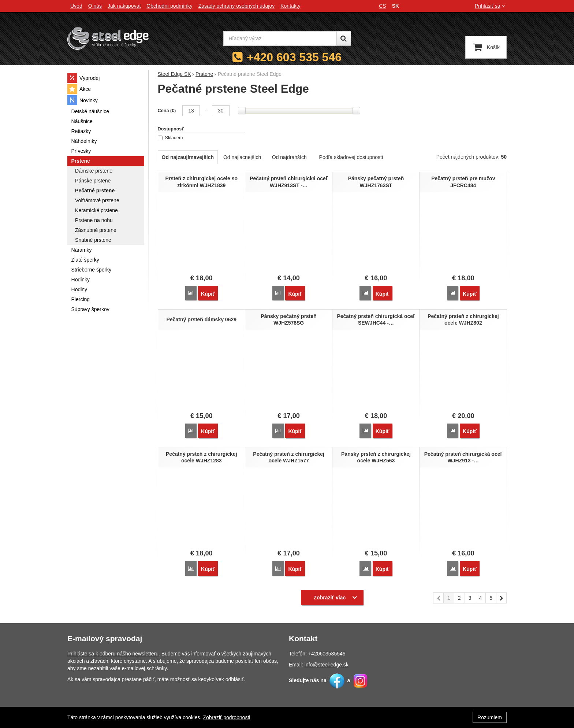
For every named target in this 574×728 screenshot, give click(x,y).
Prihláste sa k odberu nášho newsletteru (113, 653)
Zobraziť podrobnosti (226, 717)
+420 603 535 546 (294, 57)
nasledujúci (502, 598)
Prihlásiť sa (491, 6)
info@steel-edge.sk (327, 664)
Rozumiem (490, 717)
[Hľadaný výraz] (280, 38)
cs (382, 6)
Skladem (170, 138)
